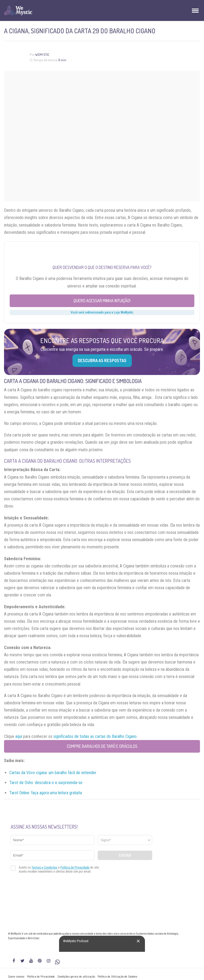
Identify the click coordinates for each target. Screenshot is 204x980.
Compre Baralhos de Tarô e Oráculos (102, 746)
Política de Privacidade (41, 977)
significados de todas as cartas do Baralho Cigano (95, 736)
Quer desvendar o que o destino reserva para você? (102, 267)
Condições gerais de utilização (76, 977)
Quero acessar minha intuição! (102, 301)
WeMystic (42, 55)
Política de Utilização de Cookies (118, 977)
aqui (19, 736)
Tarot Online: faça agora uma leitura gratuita (46, 793)
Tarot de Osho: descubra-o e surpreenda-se (46, 783)
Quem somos (16, 977)
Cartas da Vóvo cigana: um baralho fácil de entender (53, 773)
